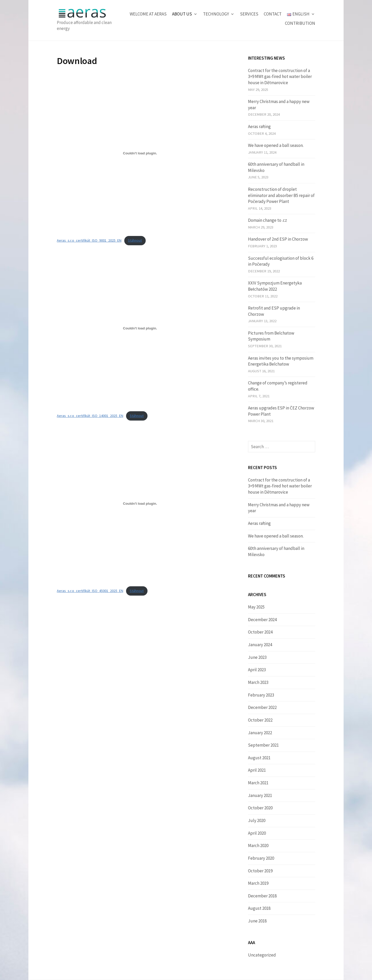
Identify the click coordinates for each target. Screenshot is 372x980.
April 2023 (257, 670)
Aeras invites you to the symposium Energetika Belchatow (281, 361)
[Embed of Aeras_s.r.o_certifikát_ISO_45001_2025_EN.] (140, 503)
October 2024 (260, 632)
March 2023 (258, 682)
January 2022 (260, 733)
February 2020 (261, 858)
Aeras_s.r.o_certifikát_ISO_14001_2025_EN (90, 416)
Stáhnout (135, 240)
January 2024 (260, 645)
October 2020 (260, 808)
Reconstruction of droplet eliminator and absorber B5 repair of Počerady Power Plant (281, 195)
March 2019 (258, 883)
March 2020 (258, 845)
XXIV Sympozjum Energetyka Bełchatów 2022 (275, 286)
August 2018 (259, 908)
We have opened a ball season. (276, 145)
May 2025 (256, 607)
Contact (273, 14)
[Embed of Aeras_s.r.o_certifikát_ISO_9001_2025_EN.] (140, 153)
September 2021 (263, 745)
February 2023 (261, 695)
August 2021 (259, 758)
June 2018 (257, 921)
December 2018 (262, 896)
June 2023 (257, 657)
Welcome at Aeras (148, 14)
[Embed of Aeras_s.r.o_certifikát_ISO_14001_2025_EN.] (140, 328)
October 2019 (260, 871)
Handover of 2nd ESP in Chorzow (278, 239)
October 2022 (260, 720)
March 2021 (258, 783)
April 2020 (257, 833)
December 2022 (262, 707)
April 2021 (257, 770)
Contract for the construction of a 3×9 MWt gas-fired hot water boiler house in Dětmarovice (280, 77)
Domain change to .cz (268, 220)
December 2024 (262, 620)
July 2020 (257, 820)
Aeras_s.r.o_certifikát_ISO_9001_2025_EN (89, 240)
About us (182, 14)
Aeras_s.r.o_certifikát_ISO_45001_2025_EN (90, 591)
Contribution (300, 23)
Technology (216, 14)
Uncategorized (262, 955)
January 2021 (260, 795)
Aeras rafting (259, 127)
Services (249, 14)
